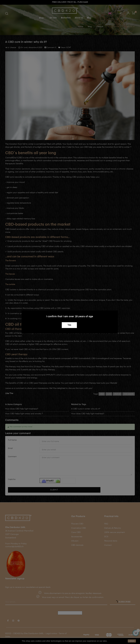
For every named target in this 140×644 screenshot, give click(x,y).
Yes (69, 325)
